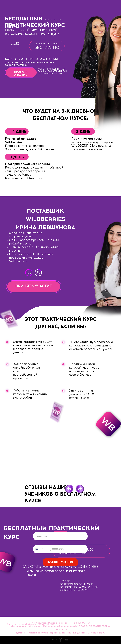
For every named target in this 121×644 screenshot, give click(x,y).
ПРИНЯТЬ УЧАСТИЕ (60, 562)
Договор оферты (96, 633)
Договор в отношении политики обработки (38, 633)
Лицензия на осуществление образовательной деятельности (43, 626)
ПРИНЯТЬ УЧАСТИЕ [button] (34, 286)
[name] (60, 536)
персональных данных (73, 633)
